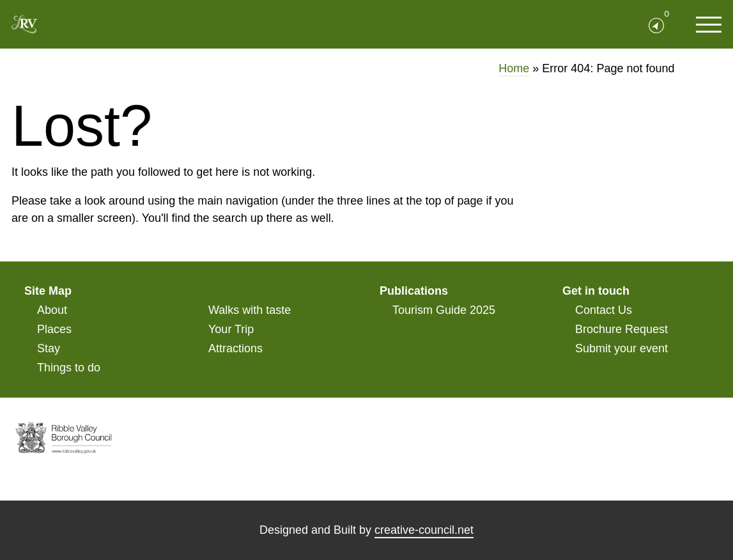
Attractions (235, 348)
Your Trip (231, 329)
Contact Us (604, 310)
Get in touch (596, 291)
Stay (49, 348)
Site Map (48, 291)
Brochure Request (621, 329)
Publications (414, 291)
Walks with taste (250, 310)
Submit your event (621, 348)
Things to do (69, 368)
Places (54, 329)
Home (514, 68)
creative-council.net (424, 530)
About (52, 310)
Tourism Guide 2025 (444, 310)
